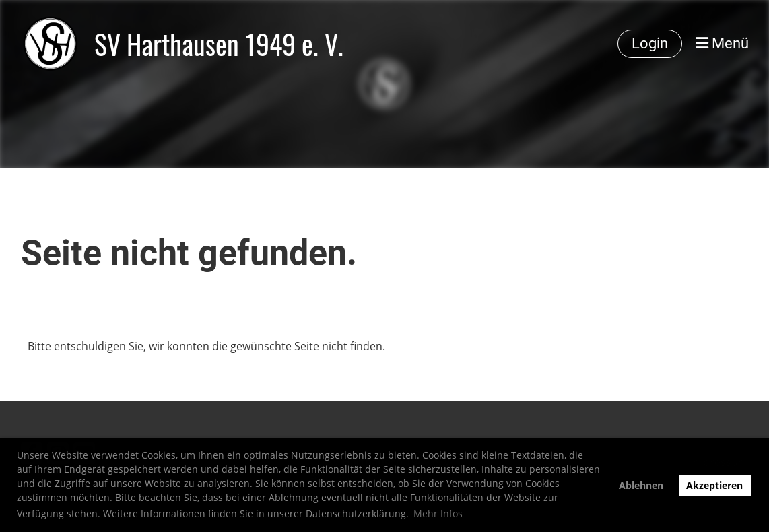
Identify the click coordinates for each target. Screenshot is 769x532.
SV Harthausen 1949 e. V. (219, 44)
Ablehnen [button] (641, 485)
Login (650, 43)
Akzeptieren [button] (714, 485)
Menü (722, 43)
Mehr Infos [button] (438, 513)
